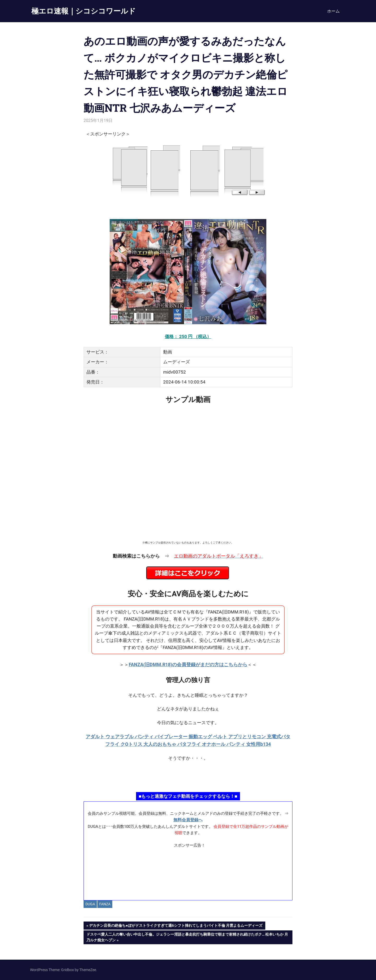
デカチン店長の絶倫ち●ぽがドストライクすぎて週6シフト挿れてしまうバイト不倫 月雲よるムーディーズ (175, 926)
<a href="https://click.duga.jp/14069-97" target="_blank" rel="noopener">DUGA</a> (188, 170)
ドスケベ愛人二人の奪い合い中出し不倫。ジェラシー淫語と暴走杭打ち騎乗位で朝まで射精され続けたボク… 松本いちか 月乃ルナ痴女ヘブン (187, 937)
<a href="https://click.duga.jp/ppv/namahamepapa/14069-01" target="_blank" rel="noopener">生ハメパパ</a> (188, 776)
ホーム (333, 11)
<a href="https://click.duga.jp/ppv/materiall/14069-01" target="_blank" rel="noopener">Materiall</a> (188, 872)
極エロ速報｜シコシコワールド (84, 11)
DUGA (90, 904)
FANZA (105, 904)
